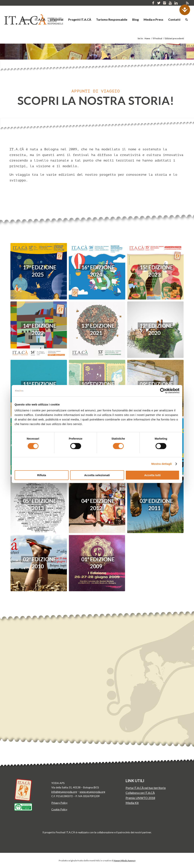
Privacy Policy (59, 803)
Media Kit (132, 803)
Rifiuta (42, 475)
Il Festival (158, 38)
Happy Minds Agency (125, 861)
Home (147, 38)
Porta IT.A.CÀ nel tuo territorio (146, 788)
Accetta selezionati (97, 475)
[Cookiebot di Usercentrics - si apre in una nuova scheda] (163, 391)
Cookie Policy (59, 809)
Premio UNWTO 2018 (140, 798)
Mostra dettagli (161, 464)
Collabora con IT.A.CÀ (140, 793)
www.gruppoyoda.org (92, 792)
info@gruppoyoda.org (64, 792)
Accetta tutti (152, 475)
